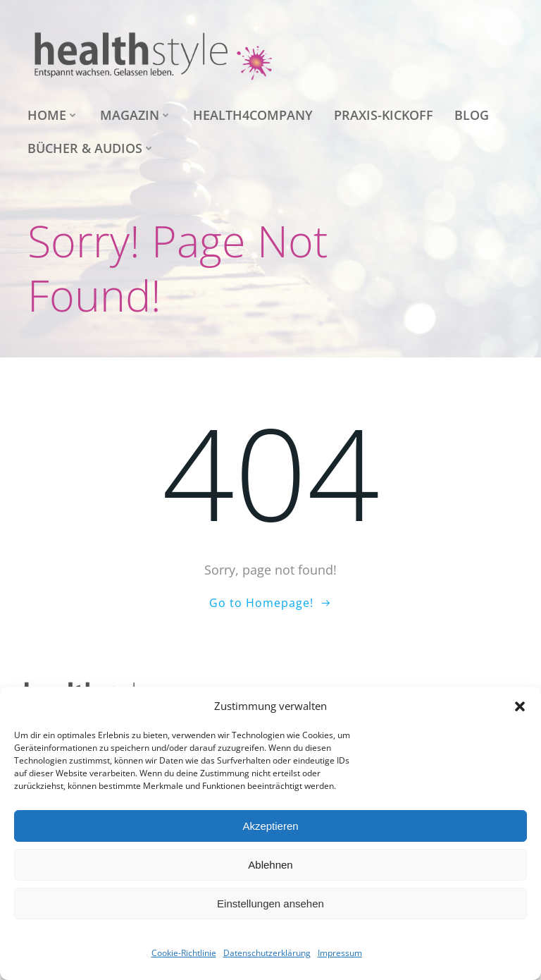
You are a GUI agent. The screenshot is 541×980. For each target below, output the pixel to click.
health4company (253, 115)
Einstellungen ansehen (270, 904)
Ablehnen (270, 865)
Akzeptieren (270, 826)
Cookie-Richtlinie (184, 953)
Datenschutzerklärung (267, 953)
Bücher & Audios (91, 148)
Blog (472, 115)
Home (53, 115)
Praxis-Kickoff (384, 115)
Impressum (340, 953)
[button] (520, 706)
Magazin (136, 115)
